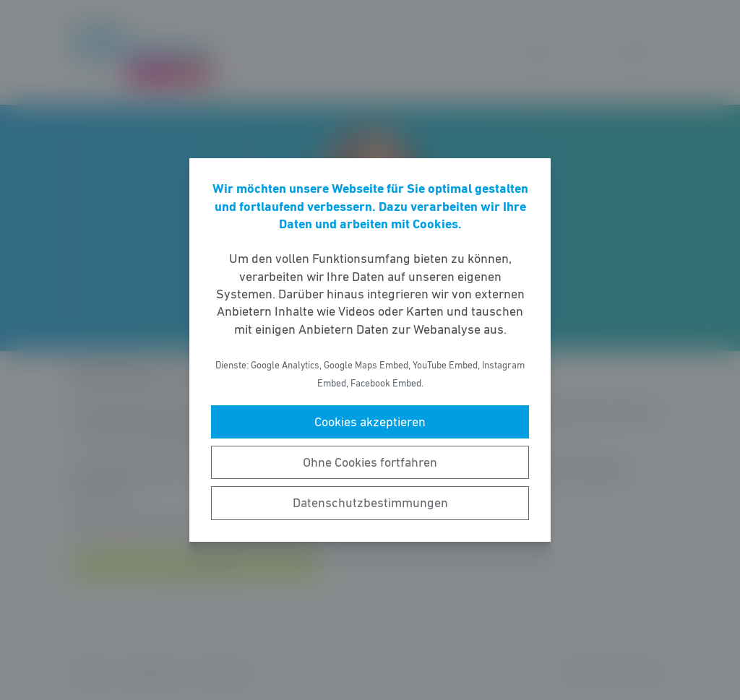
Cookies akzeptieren (370, 422)
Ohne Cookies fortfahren (370, 462)
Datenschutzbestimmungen (370, 503)
